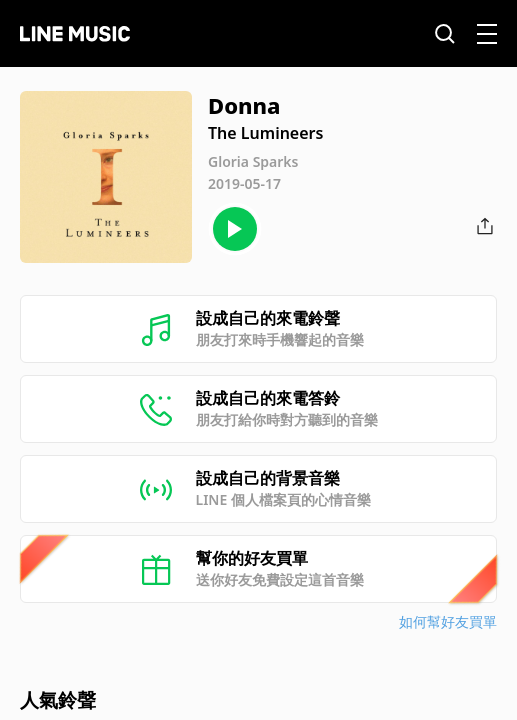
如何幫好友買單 (448, 621)
